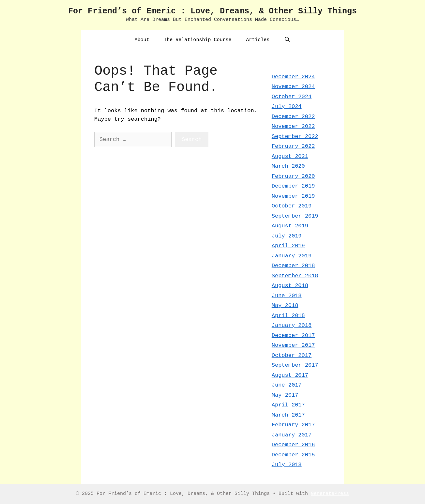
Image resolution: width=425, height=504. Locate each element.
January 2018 (292, 325)
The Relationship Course (197, 40)
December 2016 (293, 445)
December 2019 (293, 186)
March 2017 (288, 415)
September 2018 (295, 276)
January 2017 (292, 435)
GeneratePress (330, 494)
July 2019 (287, 236)
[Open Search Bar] (287, 40)
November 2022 (293, 126)
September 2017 (295, 365)
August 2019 (290, 226)
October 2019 (292, 206)
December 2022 (293, 117)
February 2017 (293, 425)
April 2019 (288, 246)
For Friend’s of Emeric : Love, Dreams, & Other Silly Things (212, 11)
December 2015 (293, 455)
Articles (258, 40)
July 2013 (287, 465)
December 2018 (293, 266)
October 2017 (292, 355)
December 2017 (293, 336)
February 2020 (293, 176)
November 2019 (293, 196)
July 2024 (287, 107)
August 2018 (290, 286)
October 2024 (292, 97)
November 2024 (293, 87)
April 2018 (288, 316)
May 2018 (285, 305)
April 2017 (288, 405)
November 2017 (293, 345)
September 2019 (295, 216)
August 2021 (290, 156)
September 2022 (295, 137)
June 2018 (287, 296)
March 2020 (288, 166)
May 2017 (285, 395)
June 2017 (287, 385)
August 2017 (290, 375)
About (142, 40)
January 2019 (292, 256)
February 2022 (293, 146)
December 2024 (293, 77)
